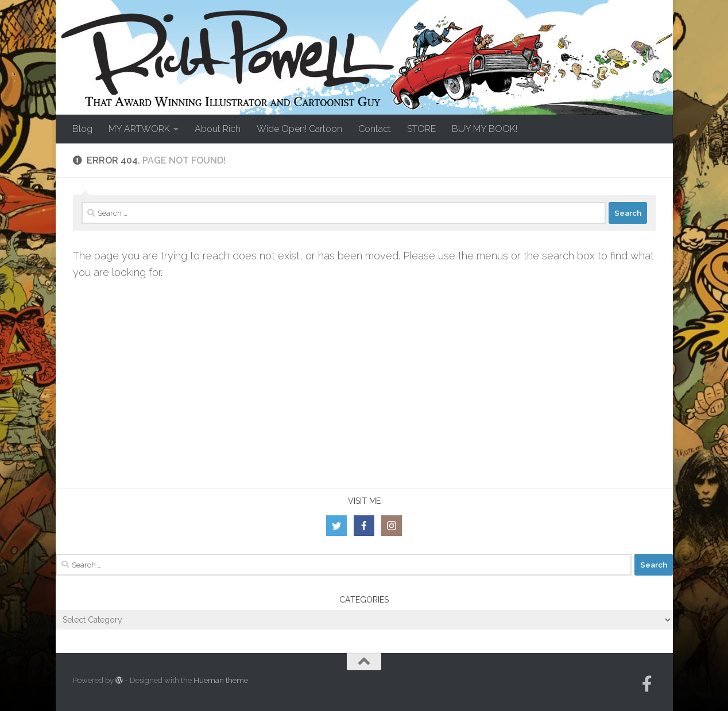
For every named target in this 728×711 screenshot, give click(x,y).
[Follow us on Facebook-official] (647, 684)
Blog (82, 129)
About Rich (218, 129)
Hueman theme (221, 680)
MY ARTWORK (139, 129)
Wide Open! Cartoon (299, 129)
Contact (375, 129)
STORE (421, 129)
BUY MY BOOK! (485, 129)
